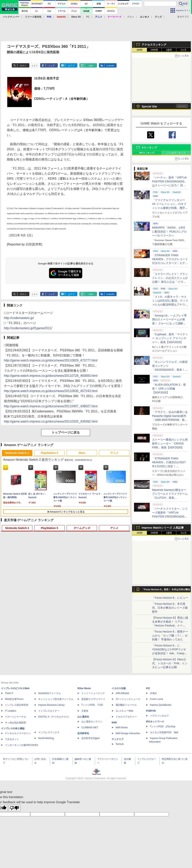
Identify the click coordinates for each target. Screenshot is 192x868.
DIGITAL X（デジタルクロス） (54, 717)
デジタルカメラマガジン (18, 733)
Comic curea (156, 699)
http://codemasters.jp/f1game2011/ (28, 328)
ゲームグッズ (82, 528)
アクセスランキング (154, 45)
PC (88, 17)
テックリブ (118, 739)
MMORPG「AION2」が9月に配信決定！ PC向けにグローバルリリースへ (169, 232)
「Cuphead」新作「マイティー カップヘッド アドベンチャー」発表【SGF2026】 (170, 338)
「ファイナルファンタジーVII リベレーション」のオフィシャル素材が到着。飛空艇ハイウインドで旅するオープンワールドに (170, 208)
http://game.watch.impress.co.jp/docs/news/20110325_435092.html (51, 421)
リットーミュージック (93, 693)
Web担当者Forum (14, 699)
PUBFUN (151, 711)
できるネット (12, 739)
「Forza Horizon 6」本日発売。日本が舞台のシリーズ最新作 (170, 608)
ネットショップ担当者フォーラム (56, 699)
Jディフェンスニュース (128, 699)
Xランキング (149, 148)
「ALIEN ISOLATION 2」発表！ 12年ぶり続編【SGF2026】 (169, 388)
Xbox (82, 453)
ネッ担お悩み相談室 (15, 723)
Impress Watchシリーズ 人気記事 (163, 528)
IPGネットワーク (155, 722)
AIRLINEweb (122, 693)
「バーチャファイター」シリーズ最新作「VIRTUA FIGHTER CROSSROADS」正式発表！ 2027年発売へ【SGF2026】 (170, 516)
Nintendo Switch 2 (17, 453)
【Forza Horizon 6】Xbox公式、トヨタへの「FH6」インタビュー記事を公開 (170, 663)
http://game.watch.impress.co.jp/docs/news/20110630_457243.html (51, 391)
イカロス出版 (119, 688)
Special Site (149, 106)
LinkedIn (110, 66)
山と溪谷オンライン (92, 722)
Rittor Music (84, 688)
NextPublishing (46, 738)
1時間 (140, 50)
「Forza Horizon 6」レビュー (170, 598)
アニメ (114, 453)
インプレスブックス (49, 732)
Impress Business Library (51, 705)
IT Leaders (10, 711)
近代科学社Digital (90, 738)
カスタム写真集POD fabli (164, 732)
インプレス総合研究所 (17, 705)
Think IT (9, 693)
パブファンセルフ (159, 716)
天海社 (153, 693)
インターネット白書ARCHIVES (21, 745)
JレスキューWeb (124, 711)
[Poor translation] (14, 808)
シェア (52, 66)
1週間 (169, 50)
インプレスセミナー (49, 711)
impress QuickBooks (161, 705)
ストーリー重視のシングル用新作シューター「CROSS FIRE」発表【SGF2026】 (170, 443)
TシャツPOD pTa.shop (163, 726)
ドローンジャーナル (15, 717)
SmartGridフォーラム (49, 693)
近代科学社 (83, 733)
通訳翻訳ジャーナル (126, 705)
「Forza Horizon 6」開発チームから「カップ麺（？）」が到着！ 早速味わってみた (170, 635)
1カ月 (184, 50)
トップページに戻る (66, 432)
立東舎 (85, 711)
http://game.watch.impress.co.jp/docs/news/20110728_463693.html (51, 376)
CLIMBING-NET (90, 727)
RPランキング (147, 153)
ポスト (23, 66)
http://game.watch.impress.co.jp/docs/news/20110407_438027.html (51, 406)
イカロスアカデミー (126, 717)
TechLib (120, 744)
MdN (114, 723)
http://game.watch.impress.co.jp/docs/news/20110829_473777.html (51, 360)
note (91, 66)
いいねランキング (176, 153)
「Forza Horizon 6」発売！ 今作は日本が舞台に (166, 590)
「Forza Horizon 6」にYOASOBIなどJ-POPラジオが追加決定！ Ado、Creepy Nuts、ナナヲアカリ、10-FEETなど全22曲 (169, 653)
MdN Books (122, 727)
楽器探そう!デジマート (93, 699)
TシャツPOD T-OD (92, 705)
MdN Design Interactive (128, 733)
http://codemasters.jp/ (19, 318)
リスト (35, 66)
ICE (148, 688)
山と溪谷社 (83, 717)
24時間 (154, 50)
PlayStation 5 (50, 453)
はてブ (71, 66)
